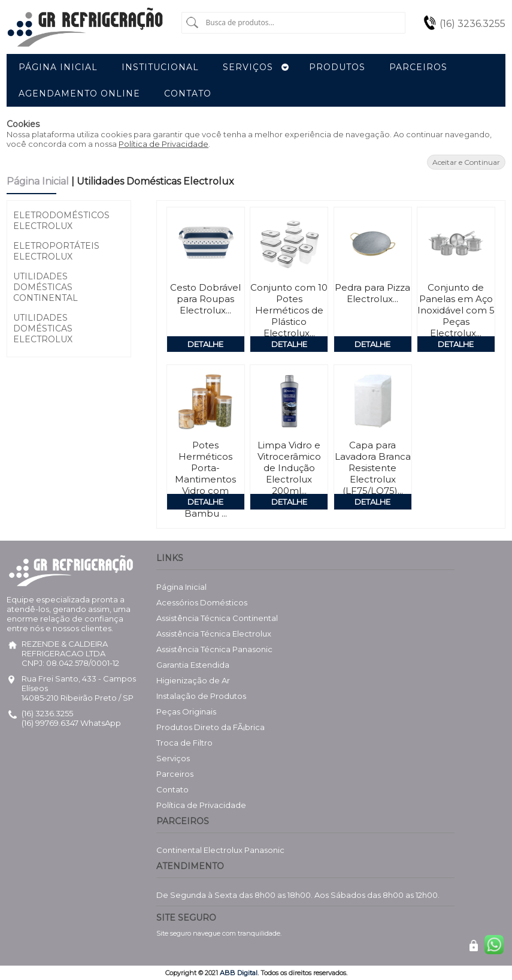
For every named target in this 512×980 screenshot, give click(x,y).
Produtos (337, 67)
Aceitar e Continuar (466, 162)
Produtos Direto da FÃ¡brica (210, 727)
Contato (172, 789)
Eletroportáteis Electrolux (56, 251)
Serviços (173, 758)
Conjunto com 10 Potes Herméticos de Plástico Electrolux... (289, 310)
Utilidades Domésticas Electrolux (43, 328)
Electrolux (223, 850)
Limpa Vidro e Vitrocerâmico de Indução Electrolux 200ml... (289, 468)
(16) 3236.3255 (472, 24)
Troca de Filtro (184, 743)
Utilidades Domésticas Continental (46, 287)
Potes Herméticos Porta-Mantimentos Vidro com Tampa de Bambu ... (205, 479)
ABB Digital (239, 973)
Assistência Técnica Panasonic (214, 649)
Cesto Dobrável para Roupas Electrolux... (205, 299)
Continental (179, 850)
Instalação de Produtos (201, 696)
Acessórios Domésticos (202, 602)
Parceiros (175, 774)
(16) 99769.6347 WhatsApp (71, 723)
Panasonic (264, 850)
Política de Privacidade (163, 144)
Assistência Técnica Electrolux (214, 634)
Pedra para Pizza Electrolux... (372, 293)
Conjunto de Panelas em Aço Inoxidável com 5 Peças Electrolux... (456, 310)
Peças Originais (186, 711)
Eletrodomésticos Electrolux (61, 221)
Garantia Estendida (193, 665)
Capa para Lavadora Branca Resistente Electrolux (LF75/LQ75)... (373, 468)
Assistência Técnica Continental (217, 618)
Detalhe (205, 344)
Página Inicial (39, 181)
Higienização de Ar (193, 680)
